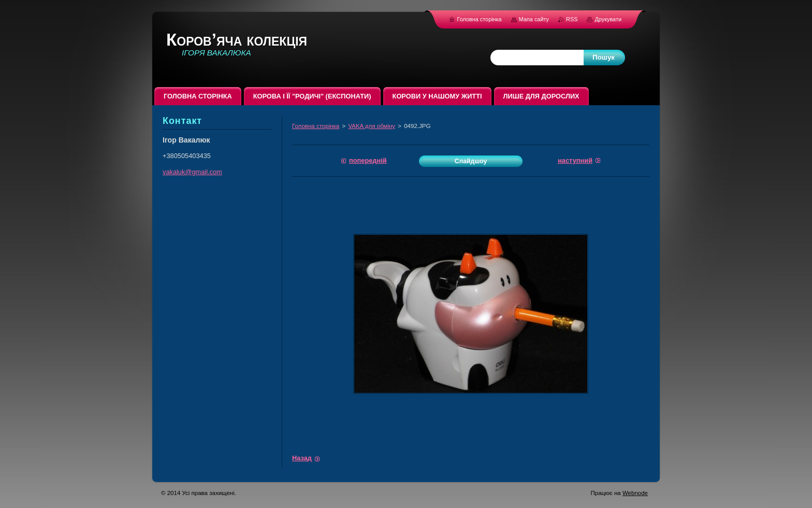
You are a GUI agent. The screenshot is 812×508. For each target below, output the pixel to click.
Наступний (575, 160)
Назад (302, 458)
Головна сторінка (316, 126)
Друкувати (608, 19)
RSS (572, 19)
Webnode (635, 493)
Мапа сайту (534, 19)
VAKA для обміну (372, 126)
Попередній (368, 160)
